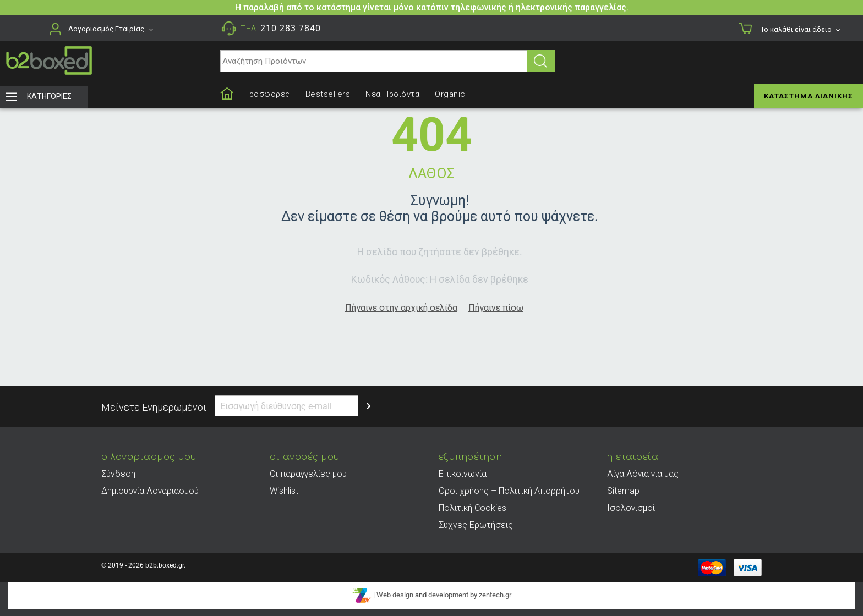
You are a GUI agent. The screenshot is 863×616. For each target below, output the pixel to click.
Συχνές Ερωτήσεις (476, 525)
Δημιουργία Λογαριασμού (150, 491)
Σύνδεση (118, 474)
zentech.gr (495, 595)
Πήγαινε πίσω (496, 308)
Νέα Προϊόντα (392, 94)
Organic (450, 94)
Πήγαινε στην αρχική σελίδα (401, 308)
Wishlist (284, 491)
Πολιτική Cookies (473, 508)
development (448, 595)
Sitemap (623, 491)
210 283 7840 (291, 28)
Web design (395, 595)
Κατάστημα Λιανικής (809, 96)
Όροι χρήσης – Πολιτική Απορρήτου (509, 491)
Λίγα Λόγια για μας (643, 474)
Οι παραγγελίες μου (308, 474)
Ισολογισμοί (631, 508)
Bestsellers (328, 94)
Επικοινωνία (463, 474)
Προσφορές (267, 94)
